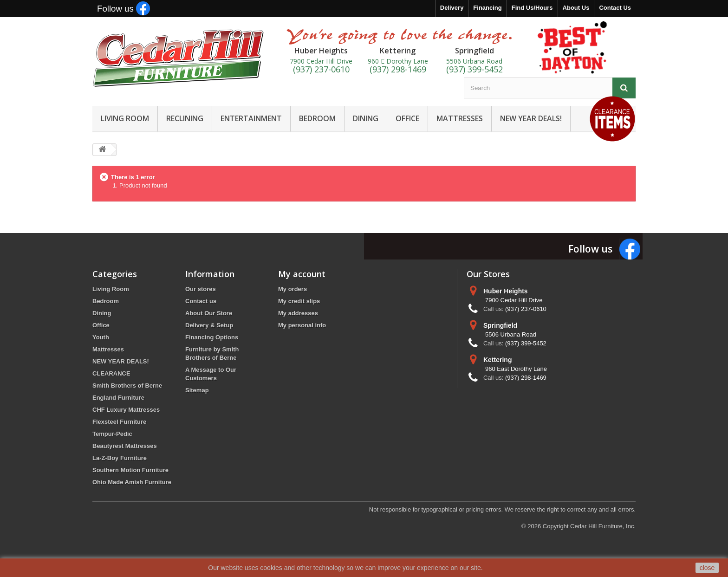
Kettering (497, 360)
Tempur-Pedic (112, 434)
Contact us (201, 301)
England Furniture (118, 398)
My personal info (302, 325)
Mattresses (108, 349)
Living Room (111, 289)
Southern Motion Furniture (130, 470)
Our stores (201, 289)
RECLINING (185, 118)
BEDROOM (317, 118)
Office (101, 325)
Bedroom (106, 301)
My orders (292, 289)
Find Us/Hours (532, 8)
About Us (576, 8)
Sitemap (197, 390)
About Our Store (209, 313)
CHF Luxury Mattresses (126, 410)
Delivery (452, 8)
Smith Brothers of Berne (127, 386)
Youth (101, 337)
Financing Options (212, 337)
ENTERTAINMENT (251, 118)
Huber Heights (506, 291)
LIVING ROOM (125, 118)
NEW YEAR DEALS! (531, 118)
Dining (102, 313)
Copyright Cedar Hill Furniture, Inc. (589, 526)
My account (302, 274)
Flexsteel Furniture (119, 422)
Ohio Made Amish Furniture (132, 482)
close (707, 568)
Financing (487, 8)
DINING (366, 118)
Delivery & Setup (209, 325)
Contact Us (615, 8)
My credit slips (299, 301)
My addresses (298, 313)
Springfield (500, 325)
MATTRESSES (460, 118)
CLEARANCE (111, 373)
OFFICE (407, 118)
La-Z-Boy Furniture (120, 458)
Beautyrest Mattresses (125, 446)
